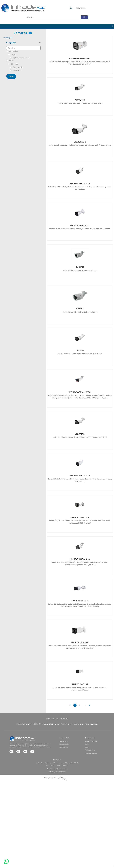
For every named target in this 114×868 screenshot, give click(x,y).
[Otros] (9, 54)
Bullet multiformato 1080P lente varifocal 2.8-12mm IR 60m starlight (80, 437)
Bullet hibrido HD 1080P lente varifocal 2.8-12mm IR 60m (80, 354)
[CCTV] (7, 61)
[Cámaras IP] (11, 70)
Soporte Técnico (67, 745)
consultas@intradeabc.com (58, 767)
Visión (92, 746)
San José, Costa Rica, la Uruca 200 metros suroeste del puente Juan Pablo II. (57, 764)
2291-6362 (59, 768)
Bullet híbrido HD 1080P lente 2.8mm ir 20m (80, 270)
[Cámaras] (9, 64)
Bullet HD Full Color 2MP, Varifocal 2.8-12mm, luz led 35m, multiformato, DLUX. (80, 145)
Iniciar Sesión (92, 8)
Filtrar (11, 76)
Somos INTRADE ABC (94, 744)
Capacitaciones (67, 744)
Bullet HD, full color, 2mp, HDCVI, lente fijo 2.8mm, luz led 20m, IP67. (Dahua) (80, 229)
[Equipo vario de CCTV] (11, 58)
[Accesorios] (7, 51)
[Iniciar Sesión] (83, 8)
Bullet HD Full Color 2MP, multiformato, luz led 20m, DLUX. (80, 103)
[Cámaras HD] (11, 67)
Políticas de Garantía (94, 748)
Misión (92, 745)
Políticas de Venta (93, 747)
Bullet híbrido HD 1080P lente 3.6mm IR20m (80, 312)
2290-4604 (56, 768)
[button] (113, 26)
